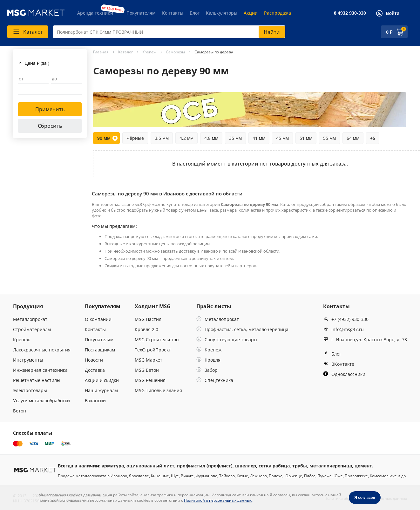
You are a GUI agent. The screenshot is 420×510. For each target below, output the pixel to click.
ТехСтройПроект (153, 350)
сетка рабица (274, 466)
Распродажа (278, 13)
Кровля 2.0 (146, 329)
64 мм (353, 138)
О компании (98, 319)
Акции (251, 13)
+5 (373, 138)
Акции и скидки (102, 380)
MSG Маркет (149, 360)
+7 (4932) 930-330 (346, 319)
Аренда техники (95, 13)
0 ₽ (389, 32)
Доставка (95, 370)
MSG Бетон (147, 370)
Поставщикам (100, 350)
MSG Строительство (157, 340)
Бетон (20, 411)
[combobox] (169, 32)
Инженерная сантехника (40, 370)
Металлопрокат (30, 319)
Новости (94, 360)
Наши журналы (102, 390)
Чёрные (135, 138)
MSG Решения (150, 380)
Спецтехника (215, 380)
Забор (207, 370)
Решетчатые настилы (37, 380)
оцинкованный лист (150, 466)
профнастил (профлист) (205, 466)
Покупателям (141, 13)
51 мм (306, 138)
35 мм (235, 138)
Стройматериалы (32, 329)
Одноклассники (344, 374)
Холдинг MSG (153, 306)
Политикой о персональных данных (218, 500)
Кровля (208, 360)
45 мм (282, 138)
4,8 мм (211, 138)
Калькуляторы (222, 13)
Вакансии (95, 401)
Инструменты (28, 360)
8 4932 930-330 (350, 13)
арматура (113, 466)
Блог (195, 13)
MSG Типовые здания (158, 390)
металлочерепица (331, 466)
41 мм (259, 138)
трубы (300, 466)
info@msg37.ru (343, 329)
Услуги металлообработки (41, 401)
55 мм (329, 138)
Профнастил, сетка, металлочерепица (242, 329)
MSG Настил (148, 319)
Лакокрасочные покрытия (42, 350)
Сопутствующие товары (227, 340)
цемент (363, 466)
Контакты (173, 13)
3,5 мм (162, 138)
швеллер (246, 466)
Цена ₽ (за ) (37, 63)
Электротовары (30, 390)
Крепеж (21, 340)
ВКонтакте (339, 364)
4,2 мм (186, 138)
